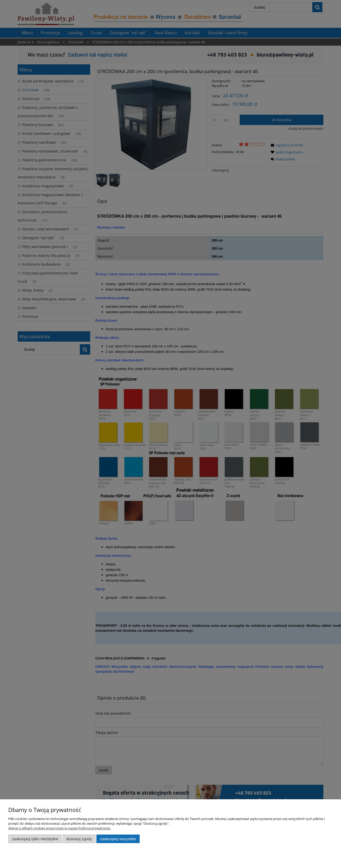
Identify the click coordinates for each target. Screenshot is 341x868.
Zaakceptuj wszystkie (118, 839)
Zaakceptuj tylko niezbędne (35, 839)
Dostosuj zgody (79, 839)
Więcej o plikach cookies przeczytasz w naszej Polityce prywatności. (60, 828)
